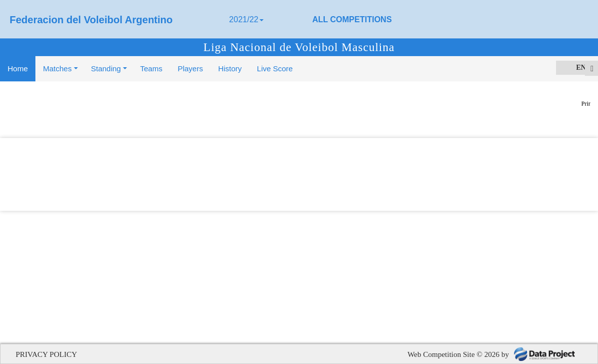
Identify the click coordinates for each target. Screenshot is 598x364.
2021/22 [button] (246, 19)
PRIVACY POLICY (46, 354)
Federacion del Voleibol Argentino (91, 20)
